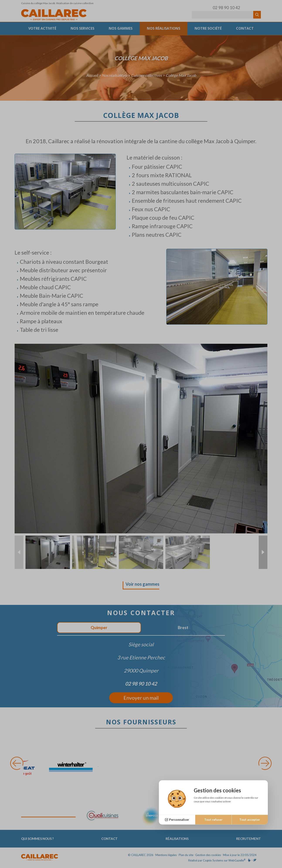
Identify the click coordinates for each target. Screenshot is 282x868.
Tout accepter (250, 819)
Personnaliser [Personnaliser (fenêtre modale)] (179, 819)
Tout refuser (213, 819)
